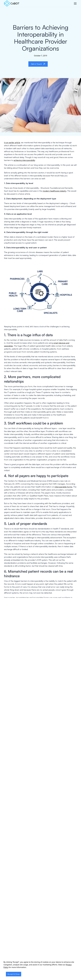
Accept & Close (14, 974)
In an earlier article (12, 142)
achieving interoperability (24, 160)
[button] (75, 4)
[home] (12, 3)
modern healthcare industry (54, 191)
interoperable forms (63, 487)
